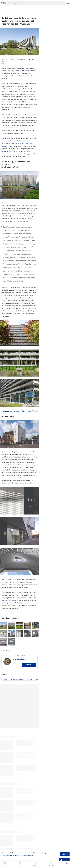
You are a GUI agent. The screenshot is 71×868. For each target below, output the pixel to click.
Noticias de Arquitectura (18, 679)
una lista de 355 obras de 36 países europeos (15, 141)
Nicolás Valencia (20, 659)
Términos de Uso (39, 853)
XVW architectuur (14, 89)
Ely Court (21, 151)
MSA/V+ (4, 117)
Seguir (29, 665)
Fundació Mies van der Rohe (24, 71)
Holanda (4, 97)
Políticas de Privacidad (10, 855)
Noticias (5, 679)
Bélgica (30, 679)
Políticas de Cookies (27, 855)
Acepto (65, 854)
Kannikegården (6, 151)
